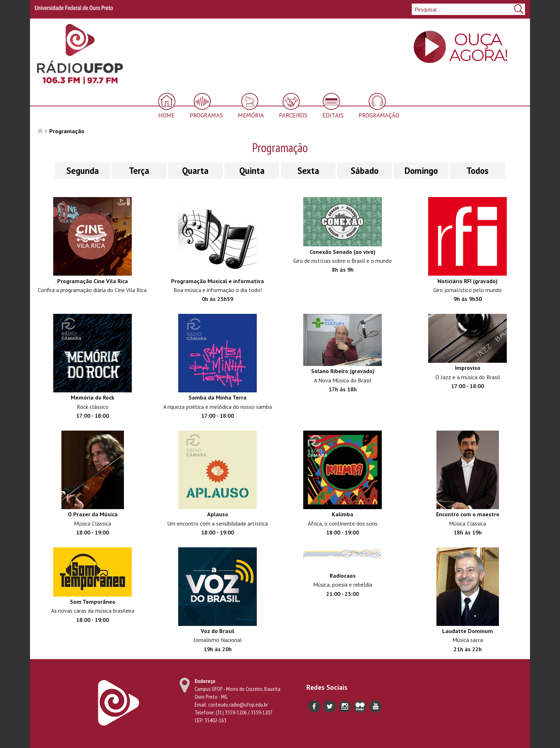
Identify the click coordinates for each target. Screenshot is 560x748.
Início (40, 131)
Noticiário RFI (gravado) (467, 281)
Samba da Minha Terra (217, 397)
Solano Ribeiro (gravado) (343, 371)
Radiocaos (343, 576)
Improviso (468, 368)
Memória (251, 115)
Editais (333, 115)
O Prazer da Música (93, 514)
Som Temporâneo (93, 602)
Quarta (195, 171)
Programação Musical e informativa (217, 281)
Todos (477, 171)
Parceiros (293, 115)
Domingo (421, 171)
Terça (139, 171)
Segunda (83, 171)
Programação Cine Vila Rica (92, 281)
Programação (379, 115)
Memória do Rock (92, 397)
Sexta (308, 171)
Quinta (252, 171)
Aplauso (218, 514)
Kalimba (342, 514)
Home (166, 115)
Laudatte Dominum (467, 631)
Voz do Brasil (217, 631)
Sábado (365, 171)
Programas (206, 115)
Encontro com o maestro (468, 514)
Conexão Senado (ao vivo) (342, 252)
